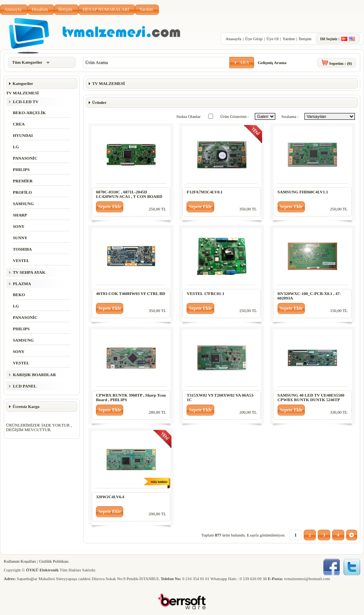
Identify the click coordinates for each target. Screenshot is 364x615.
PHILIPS (21, 169)
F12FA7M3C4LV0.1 (204, 192)
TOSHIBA (22, 249)
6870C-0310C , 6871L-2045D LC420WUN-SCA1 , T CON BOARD (129, 194)
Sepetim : (340, 63)
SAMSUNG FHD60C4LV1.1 (303, 192)
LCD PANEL (25, 386)
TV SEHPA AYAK (29, 272)
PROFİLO (22, 192)
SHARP (20, 215)
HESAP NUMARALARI (106, 9)
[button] (242, 63)
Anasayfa (13, 9)
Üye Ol (273, 39)
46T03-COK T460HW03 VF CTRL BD (131, 293)
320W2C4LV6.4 (110, 497)
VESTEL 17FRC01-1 (205, 293)
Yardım (146, 9)
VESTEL (21, 260)
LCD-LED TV (26, 102)
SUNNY (20, 238)
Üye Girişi (254, 39)
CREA (19, 124)
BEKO (19, 295)
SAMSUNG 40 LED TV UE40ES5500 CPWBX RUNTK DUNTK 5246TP (311, 397)
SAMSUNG (23, 204)
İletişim (65, 9)
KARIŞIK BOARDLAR (34, 375)
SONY (19, 226)
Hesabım (40, 9)
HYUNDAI (23, 135)
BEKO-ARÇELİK (29, 113)
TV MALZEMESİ (22, 93)
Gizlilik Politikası (54, 561)
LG (16, 147)
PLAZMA (22, 284)
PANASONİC (25, 158)
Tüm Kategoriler (31, 62)
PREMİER (23, 181)
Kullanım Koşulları (20, 561)
